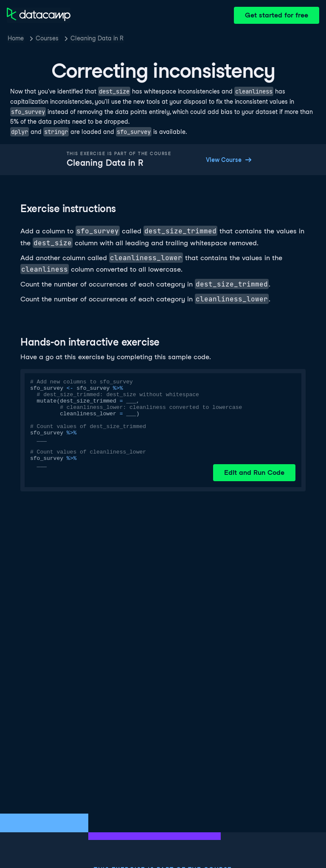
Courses (47, 38)
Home (16, 38)
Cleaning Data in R (97, 38)
